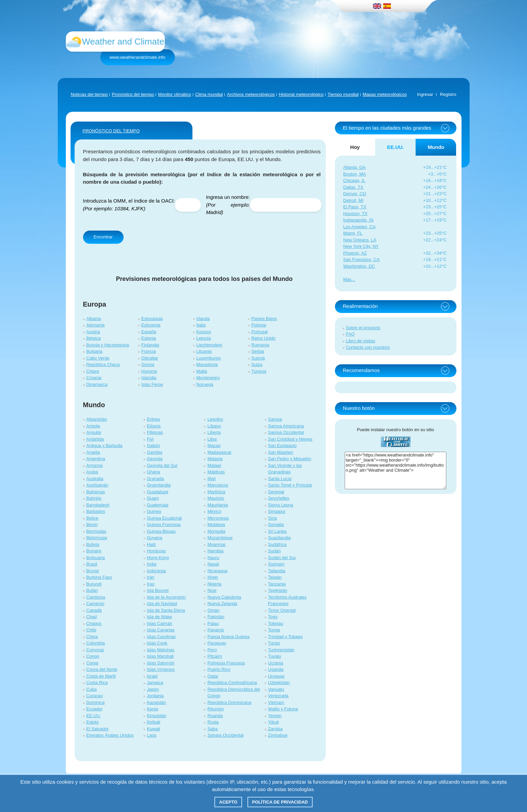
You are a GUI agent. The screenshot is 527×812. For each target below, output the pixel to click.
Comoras (95, 650)
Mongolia (216, 531)
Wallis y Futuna (283, 709)
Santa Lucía (280, 479)
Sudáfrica (277, 544)
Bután (92, 590)
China (92, 637)
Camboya (96, 597)
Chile (91, 630)
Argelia (93, 452)
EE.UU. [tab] (395, 147)
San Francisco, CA (362, 259)
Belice (92, 518)
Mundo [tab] (436, 147)
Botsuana (96, 558)
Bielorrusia (97, 538)
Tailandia (277, 571)
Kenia (152, 709)
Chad (92, 617)
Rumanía (260, 345)
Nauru (213, 558)
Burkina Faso (99, 577)
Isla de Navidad (162, 604)
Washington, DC (359, 266)
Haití (151, 544)
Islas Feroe (152, 384)
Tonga (274, 630)
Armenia (95, 465)
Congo (93, 656)
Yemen (275, 716)
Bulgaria (95, 351)
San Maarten (281, 452)
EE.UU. (94, 716)
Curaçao (95, 696)
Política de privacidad (280, 802)
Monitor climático (175, 94)
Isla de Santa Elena (166, 610)
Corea (92, 663)
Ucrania (276, 663)
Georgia (155, 459)
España (149, 332)
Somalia (276, 525)
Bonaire (94, 551)
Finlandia (150, 345)
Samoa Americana (286, 426)
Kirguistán (157, 716)
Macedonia (207, 364)
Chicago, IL (354, 180)
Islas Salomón (161, 663)
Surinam (276, 564)
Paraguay (217, 643)
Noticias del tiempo (89, 94)
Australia (95, 479)
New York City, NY (361, 246)
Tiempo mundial (343, 94)
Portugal (260, 332)
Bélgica (94, 338)
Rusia (213, 722)
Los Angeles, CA (360, 227)
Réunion (215, 709)
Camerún (95, 604)
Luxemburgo (209, 358)
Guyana (155, 538)
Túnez (274, 643)
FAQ (350, 334)
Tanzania (277, 584)
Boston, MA (355, 174)
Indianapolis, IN (359, 220)
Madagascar (219, 452)
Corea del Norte (102, 669)
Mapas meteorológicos (385, 94)
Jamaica (155, 683)
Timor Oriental (282, 610)
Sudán (274, 551)
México (214, 511)
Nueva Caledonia (224, 597)
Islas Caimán (160, 623)
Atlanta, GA (354, 167)
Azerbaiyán (97, 485)
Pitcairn (215, 656)
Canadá (94, 610)
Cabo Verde (98, 358)
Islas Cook (157, 643)
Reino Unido (264, 338)
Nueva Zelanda (222, 604)
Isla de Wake (160, 617)
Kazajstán (156, 702)
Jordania (155, 696)
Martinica (216, 492)
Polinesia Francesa (226, 663)
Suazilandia (279, 538)
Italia (201, 325)
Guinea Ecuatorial (164, 518)
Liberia (214, 432)
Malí (212, 479)
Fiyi (150, 439)
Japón (153, 689)
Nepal (213, 564)
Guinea (154, 511)
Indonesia (156, 571)
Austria (93, 332)
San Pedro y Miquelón (290, 459)
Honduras (156, 551)
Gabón (153, 446)
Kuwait (153, 729)
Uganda (276, 669)
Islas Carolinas (161, 637)
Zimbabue (278, 735)
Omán (213, 610)
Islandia (149, 378)
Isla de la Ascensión (166, 597)
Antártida (95, 439)
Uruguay (276, 676)
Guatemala (158, 505)
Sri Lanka (277, 531)
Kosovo (204, 332)
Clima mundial (209, 94)
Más (348, 279)
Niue (212, 590)
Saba (212, 729)
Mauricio (216, 498)
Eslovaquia (152, 319)
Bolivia (93, 544)
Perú (212, 650)
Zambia (275, 729)
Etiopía (154, 426)
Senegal (276, 492)
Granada (155, 479)
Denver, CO (355, 194)
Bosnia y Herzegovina (108, 345)
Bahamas (96, 492)
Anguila (94, 432)
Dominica (96, 702)
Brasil (92, 564)
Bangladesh (98, 505)
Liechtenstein (209, 345)
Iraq (151, 584)
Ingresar (425, 94)
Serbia (258, 351)
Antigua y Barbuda (104, 446)
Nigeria (214, 584)
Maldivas (216, 472)
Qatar (213, 676)
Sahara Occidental (225, 735)
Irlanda (203, 319)
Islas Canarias (161, 630)
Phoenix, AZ (355, 253)
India (152, 564)
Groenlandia (159, 485)
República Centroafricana (232, 683)
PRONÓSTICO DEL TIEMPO (111, 131)
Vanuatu (276, 689)
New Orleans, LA (360, 240)
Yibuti (273, 722)
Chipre (93, 371)
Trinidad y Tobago (285, 637)
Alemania (96, 325)
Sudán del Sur (282, 558)
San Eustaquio (282, 446)
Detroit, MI (353, 200)
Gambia (155, 452)
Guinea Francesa (164, 525)
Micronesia (218, 518)
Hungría (149, 371)
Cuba (92, 689)
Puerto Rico (219, 669)
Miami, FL (353, 233)
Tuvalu (275, 656)
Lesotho (215, 419)
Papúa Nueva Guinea (228, 637)
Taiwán (275, 577)
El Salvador (98, 729)
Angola (93, 426)
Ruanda (215, 716)
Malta (202, 371)
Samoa (275, 419)
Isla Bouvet (158, 590)
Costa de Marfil (101, 676)
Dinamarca (97, 384)
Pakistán (216, 617)
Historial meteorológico (301, 94)
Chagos (94, 623)
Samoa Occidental (286, 432)
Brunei (93, 571)
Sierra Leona (281, 505)
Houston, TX (355, 214)
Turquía (259, 371)
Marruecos (218, 485)
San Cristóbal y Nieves (290, 439)
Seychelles (279, 498)
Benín (92, 525)
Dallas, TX (353, 187)
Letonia (204, 338)
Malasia (215, 459)
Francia (149, 351)
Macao (214, 446)
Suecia (258, 358)
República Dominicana (229, 702)
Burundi (94, 584)
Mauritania (218, 505)
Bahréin (94, 498)
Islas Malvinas (161, 650)
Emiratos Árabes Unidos (110, 735)
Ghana (153, 472)
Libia (212, 439)
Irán (151, 577)
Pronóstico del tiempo (133, 94)
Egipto (93, 722)
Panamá (215, 630)
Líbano (214, 426)
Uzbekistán (279, 683)
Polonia (259, 325)
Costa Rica (97, 683)
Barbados (96, 511)
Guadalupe (158, 492)
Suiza (257, 364)
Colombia (96, 643)
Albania (94, 319)
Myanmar (216, 544)
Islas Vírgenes (161, 669)
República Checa (103, 364)
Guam (153, 498)
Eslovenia (151, 325)
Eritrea (153, 419)
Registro (448, 94)
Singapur (277, 511)
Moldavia (216, 525)
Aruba (92, 472)
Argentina (96, 459)
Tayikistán (278, 590)
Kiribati (154, 722)
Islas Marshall (160, 656)
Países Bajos (264, 319)
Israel (152, 676)
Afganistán (97, 419)
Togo (273, 617)
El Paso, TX (355, 207)
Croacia (94, 378)
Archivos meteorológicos (251, 94)
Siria (272, 518)
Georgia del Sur (162, 465)
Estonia (149, 338)
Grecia (148, 364)
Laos (152, 735)
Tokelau (276, 623)
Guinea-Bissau (161, 531)
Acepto (228, 802)
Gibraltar (150, 358)
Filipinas (155, 432)
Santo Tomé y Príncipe (290, 485)
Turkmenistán (281, 650)
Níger (213, 577)
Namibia (215, 551)
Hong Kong (158, 558)
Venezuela (278, 696)
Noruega (205, 384)
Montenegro (208, 378)
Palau (213, 623)
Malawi (214, 465)
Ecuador (95, 709)
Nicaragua (217, 571)
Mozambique (220, 538)
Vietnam (276, 702)
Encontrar (103, 237)
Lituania (204, 351)
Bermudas (96, 531)
